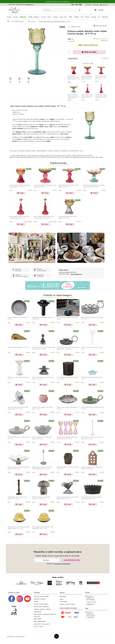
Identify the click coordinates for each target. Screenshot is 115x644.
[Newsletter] (47, 560)
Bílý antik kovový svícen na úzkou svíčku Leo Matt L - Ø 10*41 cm (92, 438)
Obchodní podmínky (40, 599)
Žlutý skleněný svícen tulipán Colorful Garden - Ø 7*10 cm (68, 217)
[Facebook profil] (12, 599)
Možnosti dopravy (73, 59)
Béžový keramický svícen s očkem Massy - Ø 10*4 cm (19, 438)
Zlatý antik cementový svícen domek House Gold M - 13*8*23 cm (92, 468)
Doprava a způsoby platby (41, 596)
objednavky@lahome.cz (76, 274)
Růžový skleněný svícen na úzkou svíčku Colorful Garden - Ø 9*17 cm (87, 96)
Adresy (62, 599)
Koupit (22, 193)
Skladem (34, 151)
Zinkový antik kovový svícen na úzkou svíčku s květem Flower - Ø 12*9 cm (68, 498)
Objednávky (63, 597)
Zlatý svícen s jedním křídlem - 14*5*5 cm (19, 347)
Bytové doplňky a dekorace (25, 151)
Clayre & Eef (74, 27)
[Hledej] (80, 10)
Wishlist (97, 5)
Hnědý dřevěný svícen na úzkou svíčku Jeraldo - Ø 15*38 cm (17, 498)
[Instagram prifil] (20, 599)
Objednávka (105, 5)
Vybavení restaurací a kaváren (42, 609)
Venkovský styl (58, 151)
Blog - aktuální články (40, 621)
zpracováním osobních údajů (62, 564)
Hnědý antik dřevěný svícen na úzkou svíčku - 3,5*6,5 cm (68, 468)
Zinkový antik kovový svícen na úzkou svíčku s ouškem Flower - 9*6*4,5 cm (68, 348)
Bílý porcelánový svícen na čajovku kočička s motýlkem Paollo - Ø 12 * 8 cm (19, 528)
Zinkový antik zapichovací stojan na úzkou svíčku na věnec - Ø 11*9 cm (18, 408)
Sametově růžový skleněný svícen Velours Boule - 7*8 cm (43, 408)
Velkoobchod (38, 612)
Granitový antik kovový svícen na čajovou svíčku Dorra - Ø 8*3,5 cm (91, 498)
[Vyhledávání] (60, 10)
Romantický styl (66, 151)
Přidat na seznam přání (101, 26)
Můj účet (90, 5)
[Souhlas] (46, 564)
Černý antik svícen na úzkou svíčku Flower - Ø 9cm (68, 318)
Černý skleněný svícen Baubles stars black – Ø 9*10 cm (67, 378)
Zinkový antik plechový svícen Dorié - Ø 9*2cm (17, 318)
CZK (77, 5)
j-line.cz (36, 627)
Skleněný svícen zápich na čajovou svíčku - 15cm (92, 348)
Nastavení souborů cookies (67, 604)
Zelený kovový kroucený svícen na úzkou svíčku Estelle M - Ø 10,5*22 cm (42, 468)
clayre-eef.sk (46, 624)
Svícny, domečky (13, 151)
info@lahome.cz (30, 5)
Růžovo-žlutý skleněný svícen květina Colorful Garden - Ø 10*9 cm (87, 78)
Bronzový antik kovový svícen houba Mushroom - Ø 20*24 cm (41, 498)
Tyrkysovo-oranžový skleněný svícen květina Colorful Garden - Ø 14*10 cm (73, 97)
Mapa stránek (38, 619)
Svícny (81, 151)
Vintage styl (50, 151)
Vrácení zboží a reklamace (41, 607)
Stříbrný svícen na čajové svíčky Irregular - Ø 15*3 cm (68, 408)
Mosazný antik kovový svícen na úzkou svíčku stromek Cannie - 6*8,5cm (43, 348)
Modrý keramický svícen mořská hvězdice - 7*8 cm (92, 378)
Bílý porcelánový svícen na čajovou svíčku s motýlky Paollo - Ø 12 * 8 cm (43, 528)
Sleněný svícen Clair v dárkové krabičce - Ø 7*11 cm (19, 378)
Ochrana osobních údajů (41, 604)
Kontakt (36, 601)
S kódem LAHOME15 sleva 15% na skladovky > (58, 2)
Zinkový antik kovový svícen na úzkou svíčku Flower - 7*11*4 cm (43, 378)
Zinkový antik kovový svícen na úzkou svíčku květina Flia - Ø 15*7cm (19, 468)
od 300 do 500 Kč (74, 151)
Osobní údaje (63, 602)
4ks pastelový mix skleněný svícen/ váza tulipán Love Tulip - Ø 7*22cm (67, 438)
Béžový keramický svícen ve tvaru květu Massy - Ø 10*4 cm (42, 438)
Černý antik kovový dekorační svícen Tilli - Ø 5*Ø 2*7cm (43, 318)
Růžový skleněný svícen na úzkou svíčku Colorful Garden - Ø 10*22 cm (101, 96)
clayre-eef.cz (37, 624)
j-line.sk (41, 627)
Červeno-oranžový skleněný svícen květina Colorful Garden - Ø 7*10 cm (74, 78)
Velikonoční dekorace (42, 151)
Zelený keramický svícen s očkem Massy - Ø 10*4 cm (92, 408)
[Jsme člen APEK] (14, 610)
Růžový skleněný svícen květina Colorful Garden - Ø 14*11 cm (101, 78)
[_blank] (27, 599)
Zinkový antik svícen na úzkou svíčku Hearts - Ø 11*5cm (92, 318)
